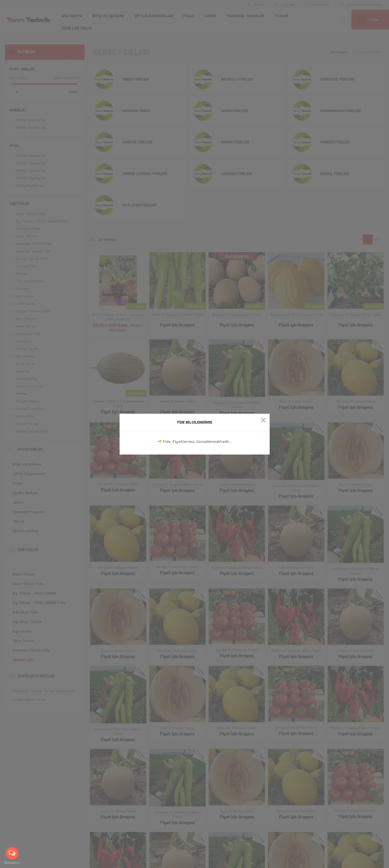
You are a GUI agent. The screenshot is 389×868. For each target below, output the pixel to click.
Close (263, 420)
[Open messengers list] (12, 853)
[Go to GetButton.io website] (12, 863)
